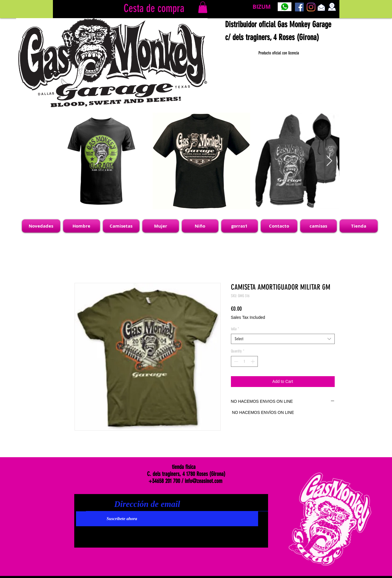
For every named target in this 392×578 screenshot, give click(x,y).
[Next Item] (329, 161)
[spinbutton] (244, 361)
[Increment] (253, 361)
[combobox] (283, 339)
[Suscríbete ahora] (167, 519)
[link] (203, 7)
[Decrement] (235, 361)
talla (235, 329)
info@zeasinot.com (204, 481)
